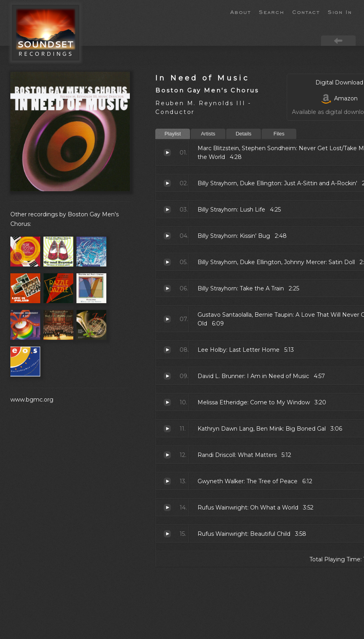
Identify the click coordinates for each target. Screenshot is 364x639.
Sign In (340, 12)
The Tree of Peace (167, 481)
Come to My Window (167, 402)
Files (279, 134)
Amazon (340, 98)
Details (244, 134)
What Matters (167, 455)
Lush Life (167, 210)
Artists (208, 134)
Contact (306, 12)
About (241, 12)
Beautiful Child (167, 534)
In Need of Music (202, 78)
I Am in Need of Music (167, 376)
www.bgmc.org (32, 400)
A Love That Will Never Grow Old (167, 319)
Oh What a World (167, 508)
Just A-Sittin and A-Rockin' (167, 183)
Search (272, 12)
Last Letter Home (167, 350)
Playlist (173, 134)
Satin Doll (167, 262)
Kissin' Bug (167, 236)
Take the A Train (167, 288)
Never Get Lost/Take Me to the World (167, 153)
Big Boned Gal (167, 429)
